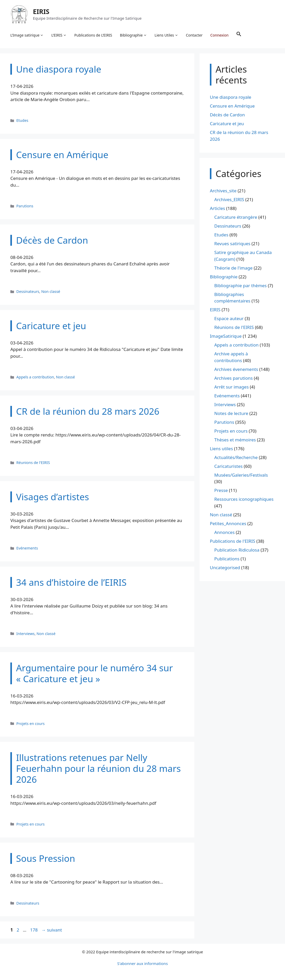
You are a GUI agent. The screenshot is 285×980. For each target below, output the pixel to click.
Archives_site (223, 191)
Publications (227, 559)
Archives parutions (233, 378)
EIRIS (41, 11)
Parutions (25, 206)
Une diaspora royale (231, 97)
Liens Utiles (166, 35)
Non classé (51, 291)
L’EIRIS (59, 35)
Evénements (27, 548)
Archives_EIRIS (229, 199)
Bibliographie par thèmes (240, 285)
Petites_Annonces (228, 523)
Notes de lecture (231, 413)
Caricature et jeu (227, 124)
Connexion (219, 35)
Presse (221, 490)
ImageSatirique (226, 336)
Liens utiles (221, 449)
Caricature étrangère (236, 217)
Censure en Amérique (232, 106)
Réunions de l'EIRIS (33, 463)
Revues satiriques (232, 244)
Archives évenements (236, 369)
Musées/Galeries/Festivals (241, 475)
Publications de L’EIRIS (93, 35)
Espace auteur (229, 318)
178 (34, 930)
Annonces (225, 532)
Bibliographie (133, 35)
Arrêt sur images (231, 387)
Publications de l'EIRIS (233, 541)
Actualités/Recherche (236, 457)
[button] (239, 35)
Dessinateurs (28, 291)
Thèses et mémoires (235, 440)
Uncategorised (225, 567)
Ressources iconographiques (244, 499)
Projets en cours (30, 724)
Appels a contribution (35, 377)
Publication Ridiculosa (237, 550)
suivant (52, 930)
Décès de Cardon (227, 115)
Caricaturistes (228, 466)
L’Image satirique (27, 35)
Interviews (25, 634)
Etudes (22, 120)
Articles (218, 208)
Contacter (194, 35)
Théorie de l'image (233, 268)
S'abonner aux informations (142, 963)
